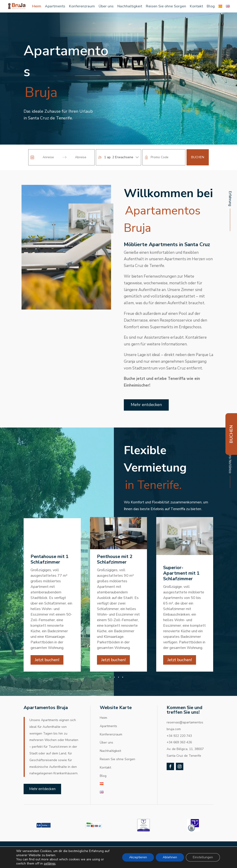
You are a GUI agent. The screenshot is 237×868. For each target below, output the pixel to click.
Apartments (55, 6)
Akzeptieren (138, 857)
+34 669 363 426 (179, 748)
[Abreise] (81, 157)
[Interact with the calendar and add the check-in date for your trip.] (32, 157)
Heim (37, 6)
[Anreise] (48, 157)
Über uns (106, 6)
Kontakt (196, 6)
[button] (118, 683)
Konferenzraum (82, 6)
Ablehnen (170, 857)
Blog (211, 6)
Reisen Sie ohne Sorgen (166, 6)
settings (50, 864)
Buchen (198, 157)
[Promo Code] (167, 157)
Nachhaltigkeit (130, 6)
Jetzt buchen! (47, 666)
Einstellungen (203, 857)
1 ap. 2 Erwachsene (119, 157)
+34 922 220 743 (179, 742)
